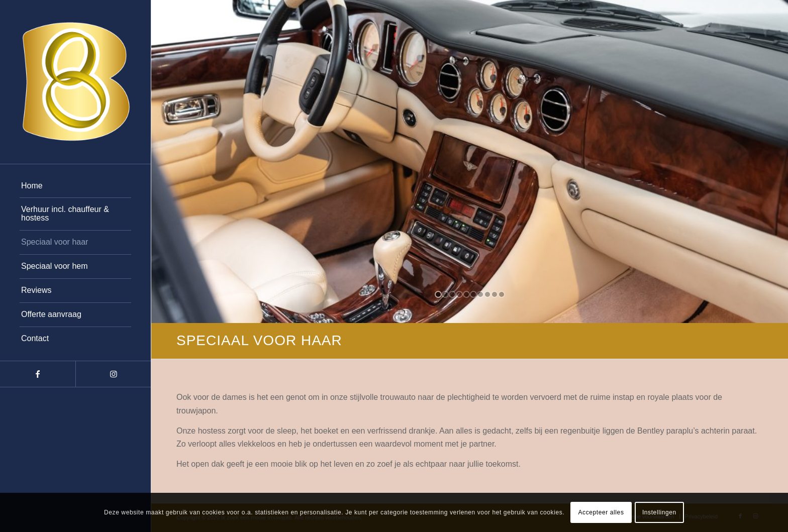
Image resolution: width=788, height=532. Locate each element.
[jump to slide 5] (466, 294)
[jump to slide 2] (445, 294)
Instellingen (659, 512)
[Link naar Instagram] (113, 374)
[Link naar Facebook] (38, 374)
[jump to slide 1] (438, 294)
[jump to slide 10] (502, 294)
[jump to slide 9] (495, 294)
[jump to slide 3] (452, 294)
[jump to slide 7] (480, 294)
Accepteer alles (601, 512)
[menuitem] (75, 186)
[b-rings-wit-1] (75, 82)
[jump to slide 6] (473, 294)
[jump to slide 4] (459, 294)
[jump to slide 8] (487, 294)
